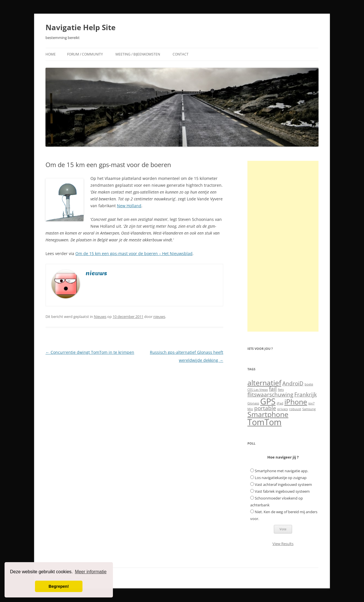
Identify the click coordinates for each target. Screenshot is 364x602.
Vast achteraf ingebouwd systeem (283, 484)
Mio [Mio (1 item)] (250, 409)
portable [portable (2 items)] (265, 408)
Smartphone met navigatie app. (282, 471)
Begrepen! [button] (59, 586)
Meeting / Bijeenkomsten (138, 54)
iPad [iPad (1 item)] (280, 403)
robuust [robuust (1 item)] (295, 409)
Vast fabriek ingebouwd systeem (282, 491)
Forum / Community (85, 54)
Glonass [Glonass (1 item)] (253, 403)
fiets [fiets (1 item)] (281, 390)
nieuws (159, 317)
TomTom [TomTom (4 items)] (264, 422)
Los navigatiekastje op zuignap (281, 478)
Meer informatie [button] (91, 572)
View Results (283, 544)
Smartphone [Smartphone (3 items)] (268, 414)
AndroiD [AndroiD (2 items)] (293, 383)
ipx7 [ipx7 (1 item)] (311, 403)
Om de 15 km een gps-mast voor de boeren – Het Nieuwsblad (134, 253)
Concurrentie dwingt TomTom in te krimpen (90, 352)
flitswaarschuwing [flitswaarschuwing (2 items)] (270, 395)
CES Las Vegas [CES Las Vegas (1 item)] (258, 390)
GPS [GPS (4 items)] (268, 401)
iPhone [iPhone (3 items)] (296, 402)
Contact (181, 54)
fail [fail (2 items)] (273, 389)
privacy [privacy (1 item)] (283, 409)
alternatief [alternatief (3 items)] (264, 383)
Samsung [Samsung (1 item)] (309, 409)
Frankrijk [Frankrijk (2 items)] (306, 395)
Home (51, 54)
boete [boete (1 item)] (309, 384)
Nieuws (100, 317)
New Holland (129, 206)
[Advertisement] (283, 246)
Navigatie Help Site (80, 27)
